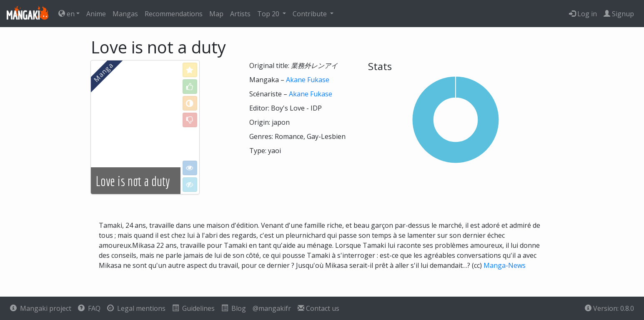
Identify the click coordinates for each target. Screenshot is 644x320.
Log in (583, 14)
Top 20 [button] (269, 14)
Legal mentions (136, 308)
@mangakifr (272, 308)
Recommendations (174, 14)
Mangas (125, 14)
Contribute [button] (311, 14)
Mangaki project (41, 308)
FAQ (89, 308)
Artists (240, 14)
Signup (619, 14)
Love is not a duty (133, 181)
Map (216, 14)
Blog (234, 308)
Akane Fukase (308, 80)
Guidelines (193, 308)
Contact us (318, 308)
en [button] (66, 14)
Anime (96, 14)
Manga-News (505, 265)
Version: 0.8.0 (609, 308)
